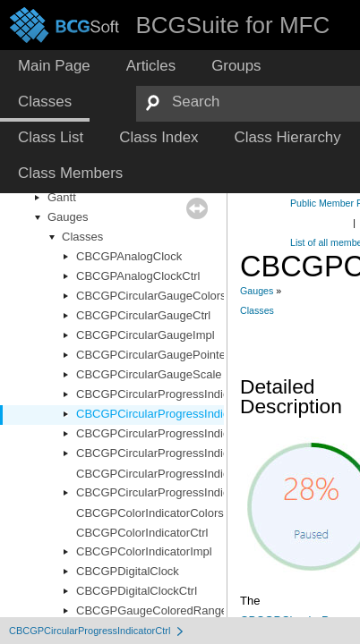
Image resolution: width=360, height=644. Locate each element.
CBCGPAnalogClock (129, 256)
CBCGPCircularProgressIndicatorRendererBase (200, 492)
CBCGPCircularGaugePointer (153, 355)
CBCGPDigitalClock (128, 571)
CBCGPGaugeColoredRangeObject (169, 610)
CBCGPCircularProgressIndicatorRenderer (187, 474)
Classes (82, 237)
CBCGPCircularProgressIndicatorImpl (173, 433)
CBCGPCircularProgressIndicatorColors (179, 394)
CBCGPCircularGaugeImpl (146, 335)
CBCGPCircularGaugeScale (149, 374)
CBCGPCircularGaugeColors (151, 296)
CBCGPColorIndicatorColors (150, 513)
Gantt (62, 197)
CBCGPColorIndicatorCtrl (142, 533)
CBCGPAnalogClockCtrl (138, 276)
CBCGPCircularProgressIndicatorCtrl (171, 414)
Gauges (68, 217)
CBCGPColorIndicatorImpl (144, 551)
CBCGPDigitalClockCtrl (137, 591)
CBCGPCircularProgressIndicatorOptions (183, 453)
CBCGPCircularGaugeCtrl (143, 315)
